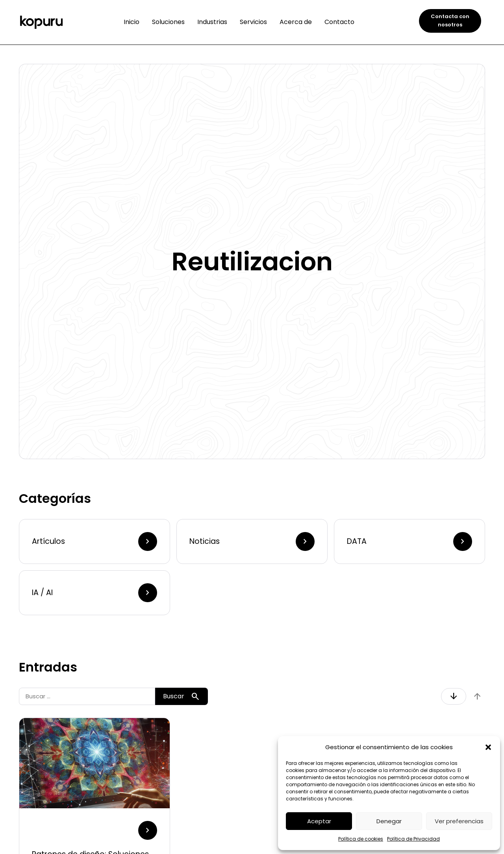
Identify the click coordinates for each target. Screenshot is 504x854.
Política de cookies (361, 839)
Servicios (253, 22)
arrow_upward (477, 696)
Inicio (132, 22)
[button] (488, 747)
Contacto (339, 22)
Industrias (212, 22)
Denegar (389, 821)
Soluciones (168, 22)
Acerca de (296, 22)
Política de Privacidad (413, 839)
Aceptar (319, 821)
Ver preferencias (459, 821)
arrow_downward (454, 696)
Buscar (182, 696)
